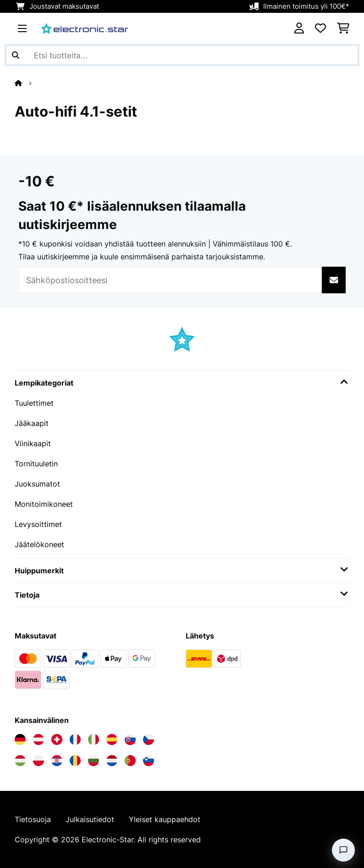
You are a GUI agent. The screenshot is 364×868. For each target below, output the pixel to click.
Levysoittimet (38, 524)
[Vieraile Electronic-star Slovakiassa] (130, 739)
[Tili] (299, 28)
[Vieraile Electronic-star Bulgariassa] (94, 761)
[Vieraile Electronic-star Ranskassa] (75, 739)
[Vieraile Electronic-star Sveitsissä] (57, 739)
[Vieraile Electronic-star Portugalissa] (130, 761)
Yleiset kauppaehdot (165, 819)
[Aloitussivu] (27, 83)
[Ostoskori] (343, 28)
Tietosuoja (33, 819)
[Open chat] (343, 850)
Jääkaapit (32, 423)
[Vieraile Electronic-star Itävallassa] (39, 739)
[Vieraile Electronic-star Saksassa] (20, 739)
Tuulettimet (34, 403)
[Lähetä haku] (16, 55)
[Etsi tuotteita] (182, 55)
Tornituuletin (36, 464)
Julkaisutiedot (90, 819)
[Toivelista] (320, 28)
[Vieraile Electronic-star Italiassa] (94, 739)
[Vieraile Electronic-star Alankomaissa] (112, 761)
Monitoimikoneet (44, 504)
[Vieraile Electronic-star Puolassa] (39, 761)
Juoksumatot (37, 484)
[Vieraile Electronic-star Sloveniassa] (149, 761)
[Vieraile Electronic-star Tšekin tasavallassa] (149, 739)
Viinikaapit (33, 443)
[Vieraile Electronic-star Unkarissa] (20, 761)
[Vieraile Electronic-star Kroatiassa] (57, 761)
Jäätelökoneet (39, 544)
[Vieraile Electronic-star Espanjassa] (112, 739)
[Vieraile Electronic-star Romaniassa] (75, 761)
